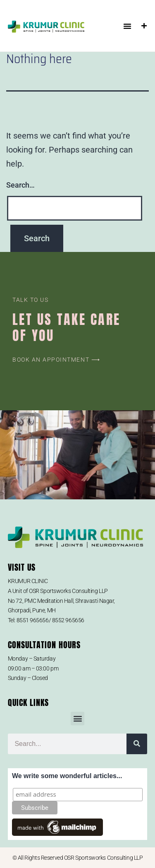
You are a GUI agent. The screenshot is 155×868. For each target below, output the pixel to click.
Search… (20, 185)
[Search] (137, 744)
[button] (127, 26)
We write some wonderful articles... (67, 776)
